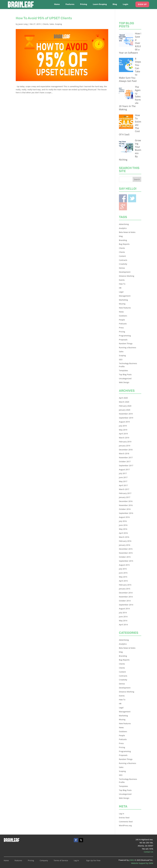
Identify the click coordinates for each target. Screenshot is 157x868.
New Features (125, 308)
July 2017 (123, 473)
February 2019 (125, 442)
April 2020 (123, 398)
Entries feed (124, 818)
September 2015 (126, 561)
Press (121, 328)
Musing (122, 304)
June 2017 (123, 477)
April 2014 (123, 625)
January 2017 (125, 497)
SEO (121, 360)
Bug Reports (124, 244)
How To (122, 284)
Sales (52, 24)
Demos (122, 268)
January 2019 (125, 446)
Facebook (123, 198)
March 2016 (124, 537)
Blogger (123, 206)
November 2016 (126, 505)
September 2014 (126, 605)
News (121, 312)
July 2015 (123, 569)
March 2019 (124, 438)
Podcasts (123, 324)
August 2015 (124, 565)
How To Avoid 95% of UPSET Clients (44, 18)
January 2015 (125, 589)
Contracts (123, 260)
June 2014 (123, 617)
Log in (122, 814)
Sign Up (142, 4)
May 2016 (123, 529)
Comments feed (126, 822)
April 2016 (123, 533)
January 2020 (125, 410)
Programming (125, 336)
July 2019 (123, 426)
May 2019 (123, 430)
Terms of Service (61, 861)
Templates (123, 370)
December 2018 (126, 450)
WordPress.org (125, 825)
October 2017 (125, 462)
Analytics (123, 228)
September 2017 (126, 466)
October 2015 (125, 557)
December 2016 (126, 501)
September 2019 (126, 418)
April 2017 (123, 485)
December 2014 (126, 593)
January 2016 (125, 545)
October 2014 (125, 601)
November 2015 (126, 553)
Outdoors (123, 316)
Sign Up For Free (93, 861)
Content (122, 256)
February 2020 (125, 406)
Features (70, 4)
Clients (46, 24)
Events (122, 280)
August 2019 (124, 422)
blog (121, 236)
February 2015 (125, 585)
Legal (121, 292)
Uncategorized (125, 378)
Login (126, 4)
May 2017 (123, 481)
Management (125, 296)
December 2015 (126, 549)
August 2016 (124, 517)
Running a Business (128, 347)
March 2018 (124, 453)
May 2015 (123, 577)
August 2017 (124, 470)
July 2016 (123, 521)
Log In (76, 861)
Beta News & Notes (127, 232)
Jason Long (23, 24)
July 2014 (123, 613)
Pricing (84, 4)
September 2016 (126, 513)
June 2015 (123, 573)
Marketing (123, 300)
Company (44, 861)
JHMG (132, 860)
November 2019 (126, 414)
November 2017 (126, 457)
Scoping (59, 24)
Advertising (124, 224)
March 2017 (124, 489)
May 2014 (123, 621)
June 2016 (123, 525)
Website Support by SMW (142, 863)
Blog (115, 4)
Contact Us (148, 852)
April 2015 (123, 581)
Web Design (124, 382)
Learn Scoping (100, 4)
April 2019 (123, 434)
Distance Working (127, 276)
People (122, 320)
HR (120, 288)
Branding (123, 240)
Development (125, 272)
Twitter (132, 198)
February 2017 (125, 493)
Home (57, 4)
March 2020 (124, 402)
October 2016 (125, 509)
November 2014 (126, 597)
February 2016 (125, 541)
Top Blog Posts (125, 374)
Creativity (123, 264)
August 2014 (124, 609)
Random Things (126, 343)
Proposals (123, 340)
